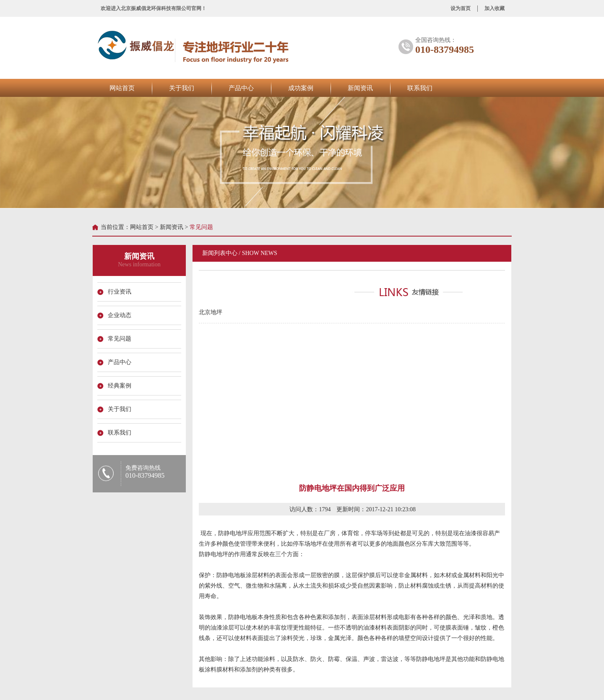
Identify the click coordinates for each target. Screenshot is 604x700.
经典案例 (121, 386)
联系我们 (420, 88)
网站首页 (122, 88)
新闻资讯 (360, 88)
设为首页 (461, 8)
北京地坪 (209, 312)
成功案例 (301, 88)
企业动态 (121, 315)
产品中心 (241, 88)
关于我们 (182, 88)
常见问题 (121, 339)
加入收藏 (495, 8)
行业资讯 (121, 292)
